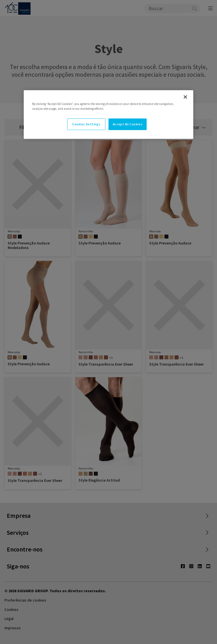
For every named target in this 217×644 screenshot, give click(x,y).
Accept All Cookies (128, 124)
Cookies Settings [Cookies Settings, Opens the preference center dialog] (86, 124)
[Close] (185, 97)
